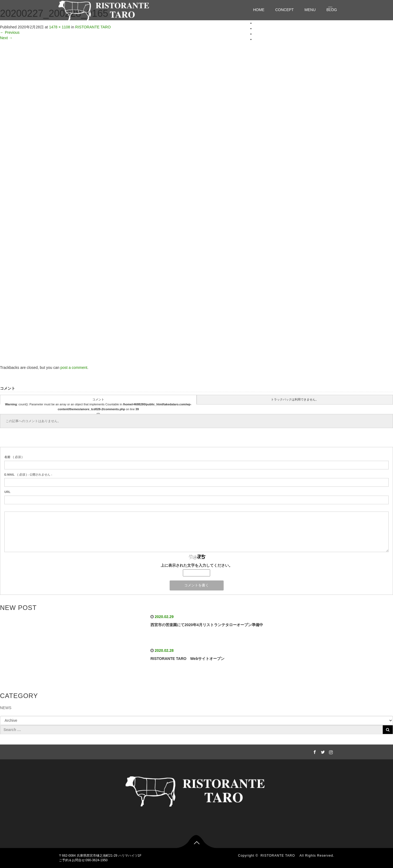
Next (6, 38)
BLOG (260, 39)
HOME (259, 10)
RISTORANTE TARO (279, 856)
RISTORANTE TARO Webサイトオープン (188, 659)
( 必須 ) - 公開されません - (28, 475)
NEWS (6, 708)
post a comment (74, 368)
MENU (310, 10)
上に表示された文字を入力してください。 (197, 565)
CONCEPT (284, 10)
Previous (10, 32)
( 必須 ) (13, 457)
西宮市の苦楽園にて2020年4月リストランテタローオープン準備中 (207, 625)
